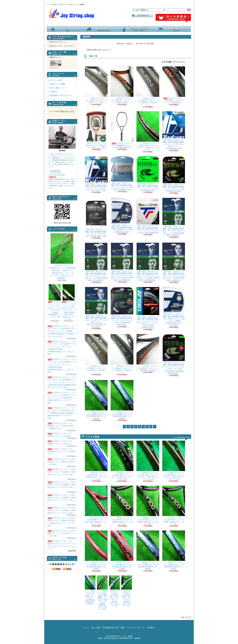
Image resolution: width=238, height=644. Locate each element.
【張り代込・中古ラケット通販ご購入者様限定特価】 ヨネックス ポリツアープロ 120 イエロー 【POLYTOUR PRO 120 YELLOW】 (96, 307)
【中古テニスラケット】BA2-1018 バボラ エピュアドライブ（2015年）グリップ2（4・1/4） (127, 591)
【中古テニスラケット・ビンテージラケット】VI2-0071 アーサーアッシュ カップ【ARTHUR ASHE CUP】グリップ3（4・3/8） (62, 398)
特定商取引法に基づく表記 (114, 628)
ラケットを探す (137, 29)
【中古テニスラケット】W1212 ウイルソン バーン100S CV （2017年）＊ (148, 86)
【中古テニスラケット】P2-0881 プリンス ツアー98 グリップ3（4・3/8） (61, 534)
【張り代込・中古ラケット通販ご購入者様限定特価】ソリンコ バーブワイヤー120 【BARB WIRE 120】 (96, 217)
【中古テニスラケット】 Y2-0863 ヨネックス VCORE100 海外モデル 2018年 (122, 550)
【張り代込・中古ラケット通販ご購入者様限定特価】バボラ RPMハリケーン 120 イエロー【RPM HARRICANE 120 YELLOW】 (174, 307)
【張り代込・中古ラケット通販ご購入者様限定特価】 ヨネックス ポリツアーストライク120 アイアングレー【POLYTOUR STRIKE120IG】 (148, 308)
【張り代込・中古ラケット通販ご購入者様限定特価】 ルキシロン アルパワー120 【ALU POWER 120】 (122, 174)
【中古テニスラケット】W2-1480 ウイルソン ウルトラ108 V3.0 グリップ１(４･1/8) (122, 460)
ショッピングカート (173, 18)
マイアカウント (142, 16)
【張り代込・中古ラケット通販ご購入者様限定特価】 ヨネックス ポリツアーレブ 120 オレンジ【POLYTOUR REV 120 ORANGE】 (148, 262)
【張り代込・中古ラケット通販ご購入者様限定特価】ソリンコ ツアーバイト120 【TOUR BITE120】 (174, 174)
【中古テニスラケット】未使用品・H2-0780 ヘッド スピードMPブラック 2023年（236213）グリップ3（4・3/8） (102, 593)
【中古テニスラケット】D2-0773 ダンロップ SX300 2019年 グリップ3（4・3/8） (174, 505)
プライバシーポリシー (136, 628)
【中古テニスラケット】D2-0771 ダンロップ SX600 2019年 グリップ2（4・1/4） (122, 505)
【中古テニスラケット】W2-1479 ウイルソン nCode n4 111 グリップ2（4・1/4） (96, 460)
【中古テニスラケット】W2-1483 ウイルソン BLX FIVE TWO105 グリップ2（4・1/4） (96, 505)
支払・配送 (96, 628)
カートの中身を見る (62, 104)
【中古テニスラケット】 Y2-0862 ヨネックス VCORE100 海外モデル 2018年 (96, 550)
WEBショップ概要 (58, 84)
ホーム (65, 29)
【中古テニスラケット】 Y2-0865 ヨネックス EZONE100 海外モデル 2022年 (122, 400)
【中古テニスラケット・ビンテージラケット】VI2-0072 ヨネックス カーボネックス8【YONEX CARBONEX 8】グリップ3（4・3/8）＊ (55, 302)
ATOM (67, 569)
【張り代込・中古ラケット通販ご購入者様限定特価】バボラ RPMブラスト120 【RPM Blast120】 (122, 215)
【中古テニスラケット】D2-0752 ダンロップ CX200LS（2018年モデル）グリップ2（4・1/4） (62, 510)
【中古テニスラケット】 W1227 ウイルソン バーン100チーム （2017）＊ (96, 85)
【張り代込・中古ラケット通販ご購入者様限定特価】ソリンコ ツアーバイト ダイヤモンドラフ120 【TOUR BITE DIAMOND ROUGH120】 (174, 354)
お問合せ (173, 29)
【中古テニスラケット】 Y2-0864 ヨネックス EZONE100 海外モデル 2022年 (96, 400)
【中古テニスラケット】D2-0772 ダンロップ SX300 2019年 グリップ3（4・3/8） (148, 505)
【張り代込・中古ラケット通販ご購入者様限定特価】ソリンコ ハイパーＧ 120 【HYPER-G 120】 (148, 174)
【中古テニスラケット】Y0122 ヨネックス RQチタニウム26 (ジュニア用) (96, 130)
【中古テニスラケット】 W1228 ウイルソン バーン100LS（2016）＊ (122, 85)
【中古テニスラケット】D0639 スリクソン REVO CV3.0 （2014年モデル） (61, 426)
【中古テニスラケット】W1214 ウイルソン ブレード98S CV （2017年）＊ (122, 354)
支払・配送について (101, 29)
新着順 (182, 62)
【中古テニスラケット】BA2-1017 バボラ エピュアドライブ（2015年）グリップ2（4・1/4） (114, 591)
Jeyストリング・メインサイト (62, 46)
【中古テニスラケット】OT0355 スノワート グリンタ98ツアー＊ (62, 452)
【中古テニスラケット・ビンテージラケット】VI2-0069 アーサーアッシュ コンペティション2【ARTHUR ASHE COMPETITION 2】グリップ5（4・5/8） (62, 382)
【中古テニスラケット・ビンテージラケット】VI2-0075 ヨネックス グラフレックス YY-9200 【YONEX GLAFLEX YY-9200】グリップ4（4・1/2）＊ (62, 331)
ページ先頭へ (186, 617)
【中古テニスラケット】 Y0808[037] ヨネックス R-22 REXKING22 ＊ (122, 130)
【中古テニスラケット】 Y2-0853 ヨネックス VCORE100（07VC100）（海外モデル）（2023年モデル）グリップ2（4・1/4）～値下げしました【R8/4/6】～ (62, 256)
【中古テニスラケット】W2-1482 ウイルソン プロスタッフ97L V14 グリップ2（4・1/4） (174, 460)
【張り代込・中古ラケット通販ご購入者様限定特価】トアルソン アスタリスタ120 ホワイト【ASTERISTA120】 (174, 130)
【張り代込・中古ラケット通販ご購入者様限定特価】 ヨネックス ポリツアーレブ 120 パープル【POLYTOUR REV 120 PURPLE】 (122, 262)
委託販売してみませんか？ (61, 95)
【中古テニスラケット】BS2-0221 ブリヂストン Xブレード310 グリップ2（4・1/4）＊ (148, 131)
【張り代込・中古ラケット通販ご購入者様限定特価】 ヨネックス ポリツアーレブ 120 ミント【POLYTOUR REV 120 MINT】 (174, 217)
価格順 (175, 62)
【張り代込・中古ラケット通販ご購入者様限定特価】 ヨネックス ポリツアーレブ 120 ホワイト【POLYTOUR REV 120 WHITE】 (96, 262)
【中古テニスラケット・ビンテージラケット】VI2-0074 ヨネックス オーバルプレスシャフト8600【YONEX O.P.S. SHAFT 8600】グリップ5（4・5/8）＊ (69, 302)
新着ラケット (55, 57)
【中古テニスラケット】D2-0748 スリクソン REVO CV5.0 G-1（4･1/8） (61, 462)
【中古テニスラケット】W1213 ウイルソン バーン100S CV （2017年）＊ (96, 354)
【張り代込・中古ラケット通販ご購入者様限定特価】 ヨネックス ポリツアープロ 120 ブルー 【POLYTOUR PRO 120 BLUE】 (174, 262)
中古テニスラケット (58, 42)
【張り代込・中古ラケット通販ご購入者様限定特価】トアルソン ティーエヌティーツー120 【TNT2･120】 (96, 174)
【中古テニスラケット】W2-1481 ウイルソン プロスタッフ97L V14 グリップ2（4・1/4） (148, 460)
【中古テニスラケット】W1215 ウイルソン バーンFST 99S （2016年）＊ (148, 353)
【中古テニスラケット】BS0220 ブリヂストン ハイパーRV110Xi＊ (174, 85)
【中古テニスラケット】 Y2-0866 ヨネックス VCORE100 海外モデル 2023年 (90, 590)
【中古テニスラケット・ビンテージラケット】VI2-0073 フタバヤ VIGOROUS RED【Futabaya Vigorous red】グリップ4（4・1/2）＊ (62, 413)
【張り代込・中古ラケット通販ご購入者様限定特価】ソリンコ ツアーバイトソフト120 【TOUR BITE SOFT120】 (122, 306)
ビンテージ (56, 64)
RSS (57, 569)
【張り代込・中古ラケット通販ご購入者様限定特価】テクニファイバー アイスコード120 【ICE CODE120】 (148, 216)
